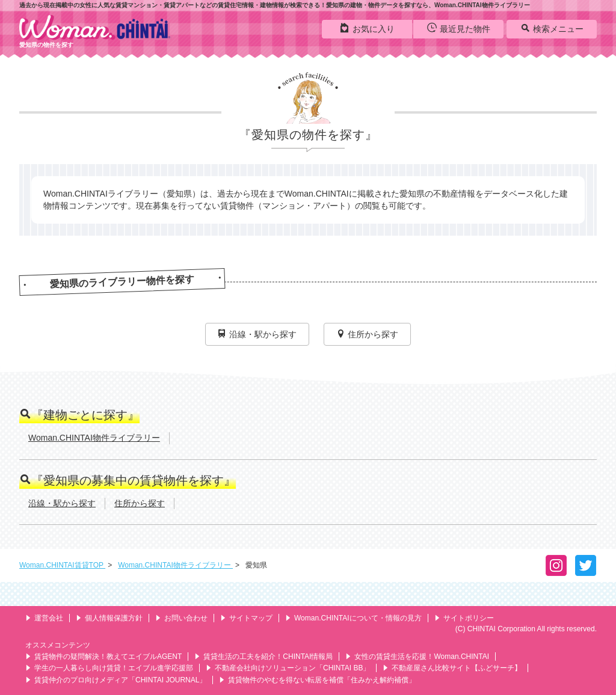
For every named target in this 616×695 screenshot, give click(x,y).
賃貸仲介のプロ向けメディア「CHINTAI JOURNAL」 (116, 680)
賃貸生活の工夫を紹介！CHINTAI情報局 (263, 657)
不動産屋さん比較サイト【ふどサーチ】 (452, 668)
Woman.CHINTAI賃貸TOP (62, 565)
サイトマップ (246, 618)
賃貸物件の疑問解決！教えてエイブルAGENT (103, 657)
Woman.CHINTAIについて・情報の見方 (353, 618)
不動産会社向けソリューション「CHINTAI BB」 (288, 668)
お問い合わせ (181, 618)
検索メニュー (552, 28)
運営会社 (44, 618)
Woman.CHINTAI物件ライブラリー (94, 438)
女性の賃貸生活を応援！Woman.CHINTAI (417, 657)
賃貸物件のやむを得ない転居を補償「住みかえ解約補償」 (317, 680)
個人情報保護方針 (109, 618)
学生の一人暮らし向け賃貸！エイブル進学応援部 (109, 668)
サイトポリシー (464, 618)
